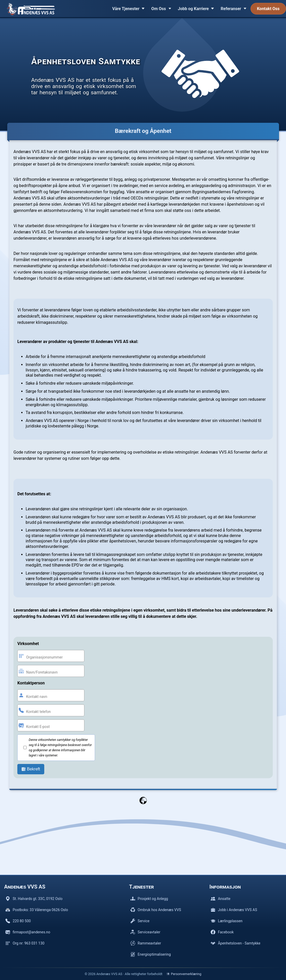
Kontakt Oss (268, 9)
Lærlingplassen (227, 921)
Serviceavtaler (145, 932)
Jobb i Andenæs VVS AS (234, 910)
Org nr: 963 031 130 (25, 943)
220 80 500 (18, 921)
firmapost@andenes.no (28, 932)
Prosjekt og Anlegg (149, 899)
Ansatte (221, 899)
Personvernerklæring (184, 974)
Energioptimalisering (151, 954)
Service (140, 921)
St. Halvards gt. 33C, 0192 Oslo (34, 899)
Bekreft (31, 769)
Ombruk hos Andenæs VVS (156, 910)
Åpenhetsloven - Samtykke (236, 943)
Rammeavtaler (146, 943)
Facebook (222, 932)
